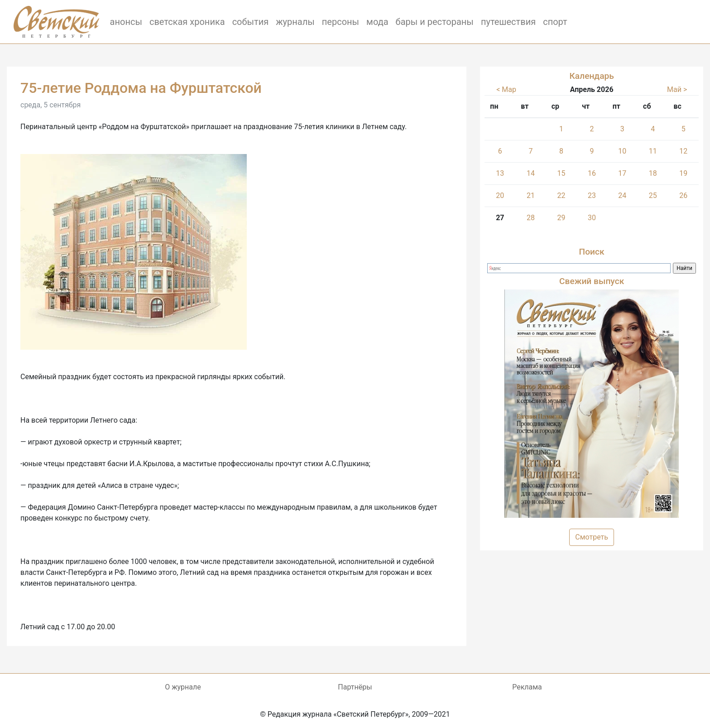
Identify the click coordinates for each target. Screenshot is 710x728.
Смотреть (592, 537)
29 (561, 218)
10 (622, 151)
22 (561, 195)
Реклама (527, 687)
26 (683, 195)
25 (653, 195)
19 (683, 173)
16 (592, 173)
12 (683, 151)
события (251, 22)
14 (531, 173)
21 (531, 195)
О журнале (183, 687)
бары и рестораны (435, 22)
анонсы (126, 22)
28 (531, 218)
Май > (677, 89)
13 (500, 173)
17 (622, 173)
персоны (341, 22)
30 (592, 218)
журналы (295, 22)
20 (500, 195)
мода (377, 22)
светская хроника (187, 22)
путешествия (508, 22)
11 (653, 151)
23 (592, 195)
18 (653, 173)
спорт (555, 22)
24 (622, 195)
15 (561, 173)
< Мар (506, 89)
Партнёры (355, 687)
